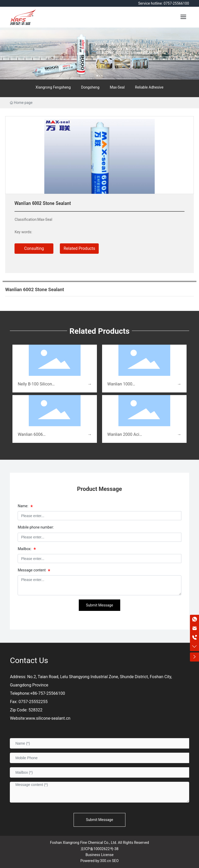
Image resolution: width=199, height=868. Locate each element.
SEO (115, 861)
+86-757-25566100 (48, 693)
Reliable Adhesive (149, 87)
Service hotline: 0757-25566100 (164, 3)
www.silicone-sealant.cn (48, 718)
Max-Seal (117, 87)
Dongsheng (90, 87)
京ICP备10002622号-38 (99, 849)
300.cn (105, 861)
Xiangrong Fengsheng (53, 87)
